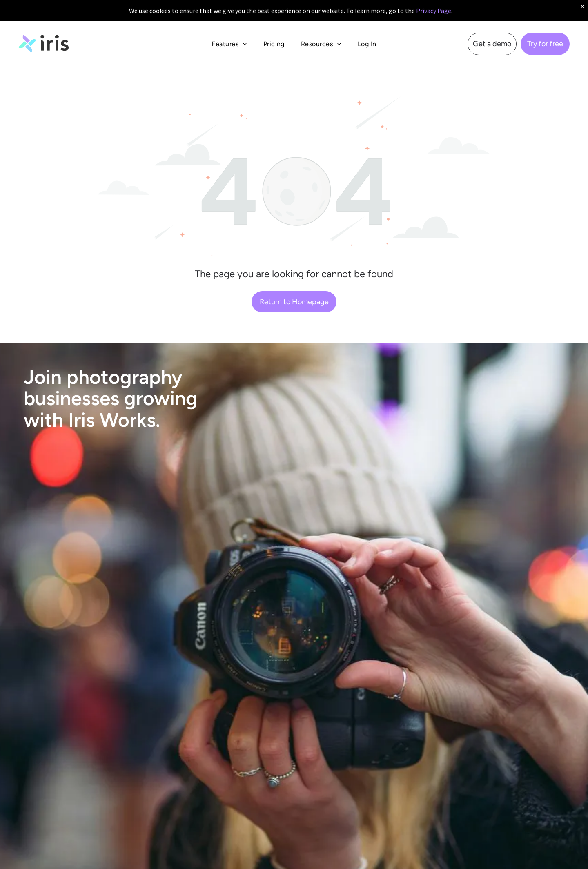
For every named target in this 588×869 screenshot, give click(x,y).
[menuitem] (229, 37)
